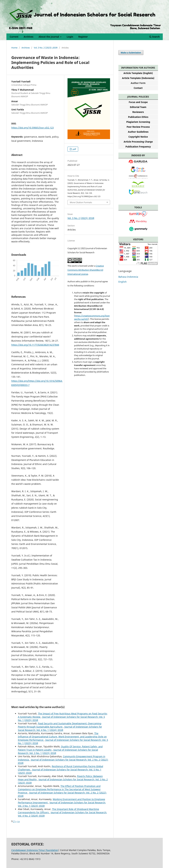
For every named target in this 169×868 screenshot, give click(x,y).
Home (14, 48)
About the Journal (49, 37)
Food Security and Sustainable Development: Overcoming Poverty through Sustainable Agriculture (60, 725)
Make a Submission (131, 53)
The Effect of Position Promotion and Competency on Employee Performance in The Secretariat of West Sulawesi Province (59, 789)
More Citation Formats (81, 202)
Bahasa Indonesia (128, 277)
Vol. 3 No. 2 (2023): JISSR (46, 48)
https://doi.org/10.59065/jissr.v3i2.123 (33, 128)
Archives (28, 37)
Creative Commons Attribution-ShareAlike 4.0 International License (86, 270)
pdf (74, 149)
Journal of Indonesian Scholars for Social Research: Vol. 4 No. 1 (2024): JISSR (60, 728)
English (123, 282)
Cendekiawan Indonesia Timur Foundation (35, 850)
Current (14, 37)
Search (154, 37)
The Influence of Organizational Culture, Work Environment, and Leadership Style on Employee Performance (62, 737)
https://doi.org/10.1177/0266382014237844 (35, 345)
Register (83, 37)
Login (70, 37)
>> (19, 821)
